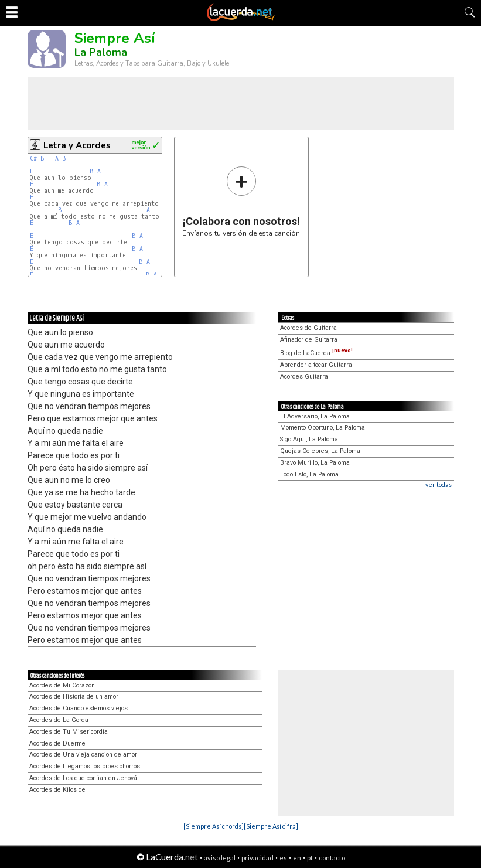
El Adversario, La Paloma (315, 416)
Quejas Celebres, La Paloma (320, 451)
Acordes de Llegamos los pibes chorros (85, 766)
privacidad (257, 858)
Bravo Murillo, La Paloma (315, 463)
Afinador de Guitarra (309, 340)
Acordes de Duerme (57, 743)
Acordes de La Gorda (59, 720)
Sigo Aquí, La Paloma (309, 439)
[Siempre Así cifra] (271, 826)
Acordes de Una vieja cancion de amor (83, 755)
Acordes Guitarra (304, 377)
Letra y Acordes (77, 145)
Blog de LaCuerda (316, 353)
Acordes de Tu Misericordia (69, 732)
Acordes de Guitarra (308, 328)
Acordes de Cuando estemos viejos (79, 708)
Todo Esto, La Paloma (309, 474)
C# (33, 159)
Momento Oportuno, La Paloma (323, 428)
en (297, 858)
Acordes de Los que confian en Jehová (83, 778)
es (283, 858)
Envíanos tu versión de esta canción (241, 201)
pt (310, 858)
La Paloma (101, 52)
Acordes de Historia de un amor (74, 697)
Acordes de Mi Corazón (62, 685)
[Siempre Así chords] (214, 826)
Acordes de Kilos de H (61, 790)
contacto (332, 858)
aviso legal (220, 858)
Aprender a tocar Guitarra (316, 365)
